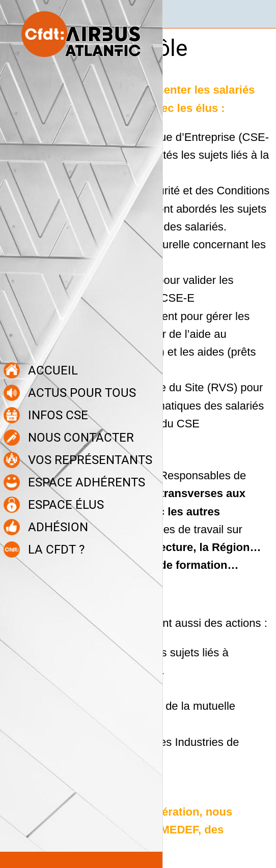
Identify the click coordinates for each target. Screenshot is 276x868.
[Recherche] (262, 14)
